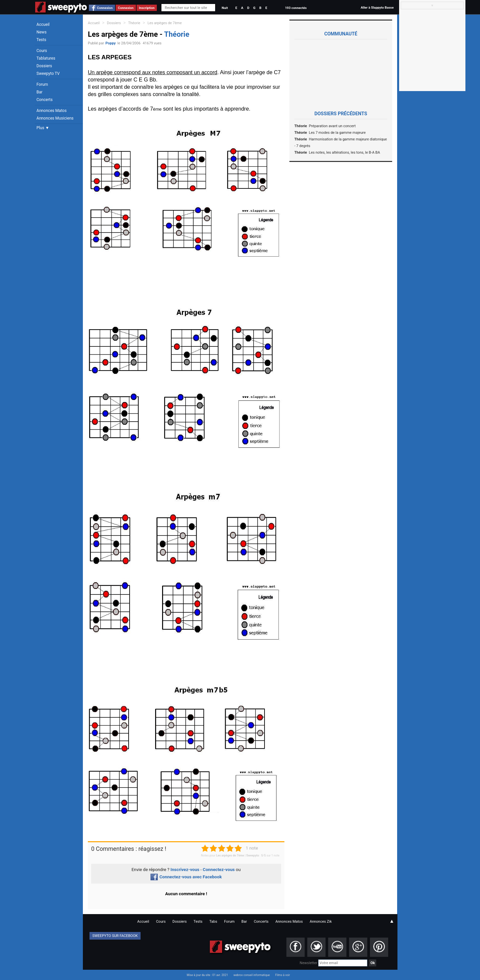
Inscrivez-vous (185, 870)
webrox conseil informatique (252, 975)
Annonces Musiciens (55, 118)
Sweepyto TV (48, 74)
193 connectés (296, 8)
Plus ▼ (43, 128)
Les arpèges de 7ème (165, 23)
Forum (42, 84)
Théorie (134, 23)
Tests (41, 40)
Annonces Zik (321, 922)
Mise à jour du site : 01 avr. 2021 (207, 975)
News (41, 32)
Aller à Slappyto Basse (377, 7)
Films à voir (282, 975)
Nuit (225, 8)
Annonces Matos (52, 111)
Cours (42, 51)
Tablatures (46, 58)
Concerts (45, 100)
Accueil (43, 25)
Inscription (147, 8)
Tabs (213, 922)
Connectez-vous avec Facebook (186, 877)
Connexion (105, 8)
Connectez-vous (219, 870)
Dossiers (44, 66)
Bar (39, 92)
